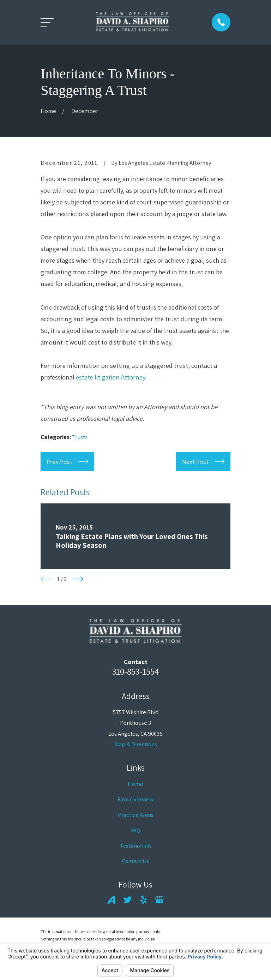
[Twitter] (128, 900)
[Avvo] (111, 900)
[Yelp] (143, 900)
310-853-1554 (136, 671)
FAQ (136, 830)
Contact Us (136, 861)
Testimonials (136, 845)
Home (135, 784)
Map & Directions (136, 744)
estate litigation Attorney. (111, 377)
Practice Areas (136, 815)
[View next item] (78, 579)
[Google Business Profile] (159, 900)
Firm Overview (135, 799)
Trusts (80, 437)
